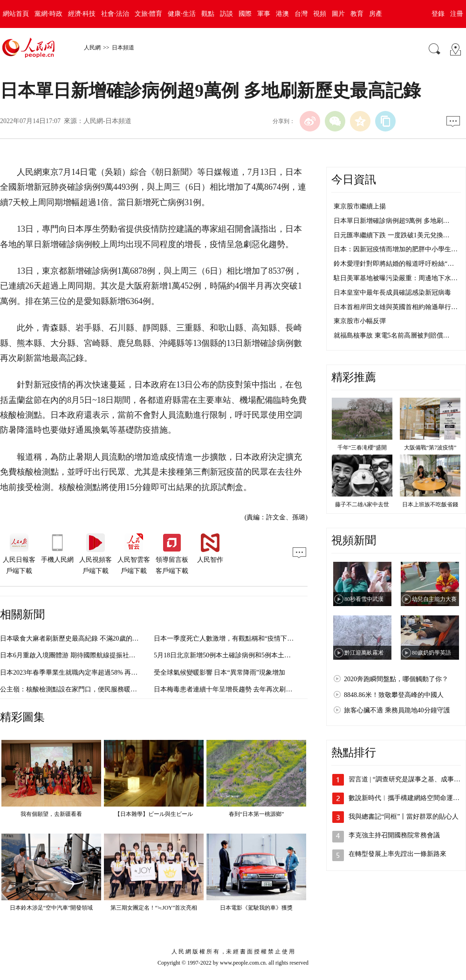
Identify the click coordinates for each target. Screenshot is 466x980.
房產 (376, 14)
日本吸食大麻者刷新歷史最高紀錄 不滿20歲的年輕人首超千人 (89, 638)
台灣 (301, 14)
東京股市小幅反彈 (360, 321)
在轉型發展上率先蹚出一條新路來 (397, 854)
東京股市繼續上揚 (360, 206)
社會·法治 (115, 14)
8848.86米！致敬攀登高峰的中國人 (394, 695)
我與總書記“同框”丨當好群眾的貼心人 (404, 817)
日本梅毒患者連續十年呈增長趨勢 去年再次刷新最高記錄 (236, 689)
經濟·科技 (82, 14)
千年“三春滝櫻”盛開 (362, 448)
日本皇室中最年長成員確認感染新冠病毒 (392, 293)
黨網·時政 (48, 14)
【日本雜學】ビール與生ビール (154, 814)
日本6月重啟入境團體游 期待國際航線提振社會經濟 (74, 655)
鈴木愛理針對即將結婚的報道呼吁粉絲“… (394, 264)
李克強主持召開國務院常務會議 (394, 835)
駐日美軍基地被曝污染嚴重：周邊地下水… (396, 278)
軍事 (264, 14)
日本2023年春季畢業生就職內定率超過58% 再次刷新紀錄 (82, 673)
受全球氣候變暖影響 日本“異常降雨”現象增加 (219, 673)
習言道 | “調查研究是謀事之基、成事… (404, 779)
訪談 (226, 14)
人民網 (92, 48)
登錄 (438, 14)
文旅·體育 (149, 14)
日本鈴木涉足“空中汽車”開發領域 (51, 908)
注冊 (457, 14)
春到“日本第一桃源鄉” (257, 814)
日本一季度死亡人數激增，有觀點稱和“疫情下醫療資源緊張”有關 (248, 638)
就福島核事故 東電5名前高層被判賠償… (392, 335)
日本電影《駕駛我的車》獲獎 (256, 908)
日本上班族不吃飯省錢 (430, 504)
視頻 (320, 14)
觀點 (208, 14)
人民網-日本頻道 (107, 121)
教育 (357, 14)
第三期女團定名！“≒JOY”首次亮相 (154, 908)
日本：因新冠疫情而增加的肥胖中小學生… (396, 249)
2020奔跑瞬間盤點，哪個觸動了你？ (396, 679)
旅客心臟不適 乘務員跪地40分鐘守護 (397, 710)
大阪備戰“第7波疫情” (430, 448)
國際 (245, 14)
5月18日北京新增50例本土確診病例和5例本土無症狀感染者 (239, 655)
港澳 (282, 14)
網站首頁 (16, 14)
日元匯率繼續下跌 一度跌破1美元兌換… (392, 235)
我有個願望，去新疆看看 (51, 814)
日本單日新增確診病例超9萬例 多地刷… (392, 221)
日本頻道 (123, 48)
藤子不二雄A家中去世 (362, 504)
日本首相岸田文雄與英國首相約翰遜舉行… (396, 307)
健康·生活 (182, 14)
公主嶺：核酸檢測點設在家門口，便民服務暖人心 (72, 689)
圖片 (338, 14)
